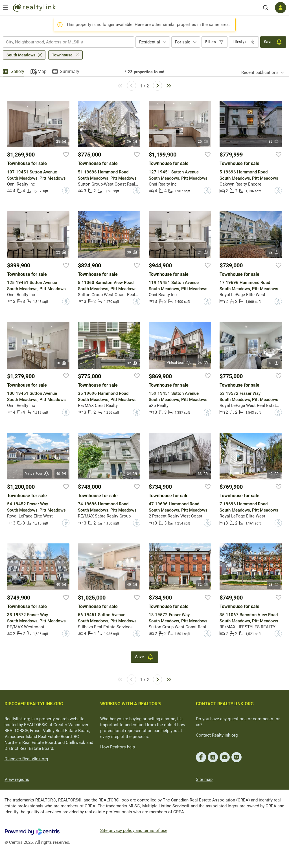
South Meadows (21, 55)
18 (61, 363)
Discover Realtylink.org (26, 759)
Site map (204, 779)
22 (61, 252)
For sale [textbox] (183, 42)
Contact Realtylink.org (217, 735)
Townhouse (62, 55)
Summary (70, 71)
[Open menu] (5, 8)
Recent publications (260, 72)
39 (274, 142)
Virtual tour (179, 363)
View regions (17, 779)
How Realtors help (118, 747)
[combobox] (68, 42)
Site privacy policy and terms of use (134, 830)
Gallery (17, 71)
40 (274, 363)
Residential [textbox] (150, 42)
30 (132, 252)
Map (42, 71)
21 (203, 252)
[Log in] (281, 8)
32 (132, 363)
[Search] (266, 8)
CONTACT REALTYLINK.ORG (225, 704)
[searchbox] (65, 42)
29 (274, 252)
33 (203, 474)
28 (274, 585)
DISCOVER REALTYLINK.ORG (34, 704)
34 (132, 474)
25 (61, 142)
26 (203, 363)
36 (132, 142)
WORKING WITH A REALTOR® (131, 704)
